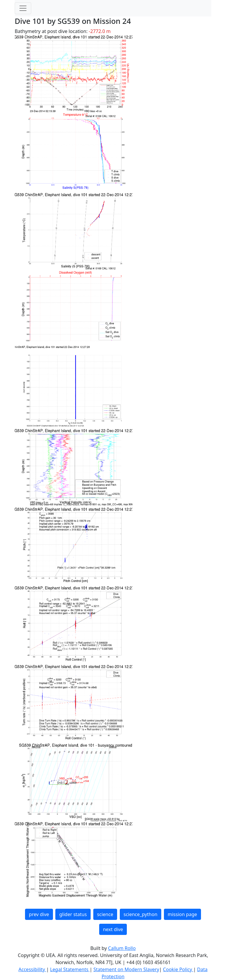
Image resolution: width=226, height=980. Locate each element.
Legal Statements (70, 969)
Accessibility (32, 969)
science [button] (105, 914)
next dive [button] (113, 929)
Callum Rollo (122, 948)
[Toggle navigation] (23, 8)
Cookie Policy (178, 969)
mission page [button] (182, 914)
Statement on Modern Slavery (126, 969)
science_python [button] (141, 914)
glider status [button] (73, 914)
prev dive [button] (39, 914)
